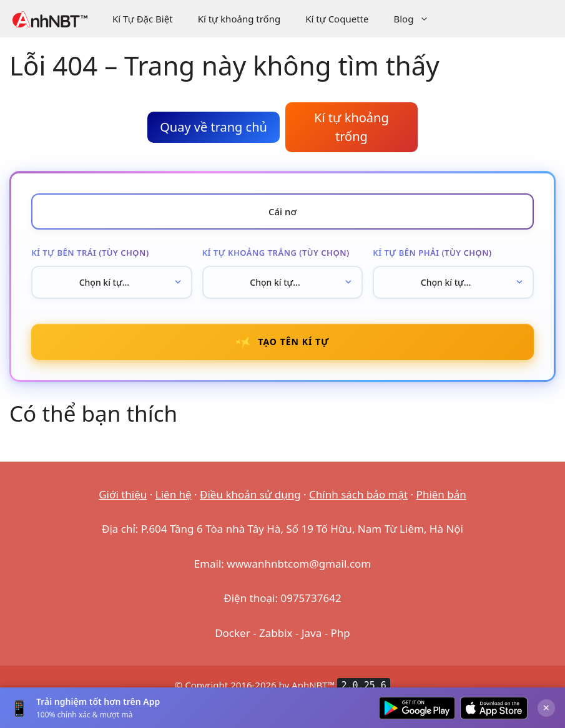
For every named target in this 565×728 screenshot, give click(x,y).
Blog (417, 19)
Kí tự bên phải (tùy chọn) (432, 256)
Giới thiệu (123, 504)
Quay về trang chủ (214, 127)
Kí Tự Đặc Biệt (143, 19)
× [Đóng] (546, 707)
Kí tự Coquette (337, 19)
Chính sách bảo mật (358, 504)
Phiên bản (441, 504)
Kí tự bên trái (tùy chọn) (91, 256)
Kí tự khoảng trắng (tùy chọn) (276, 256)
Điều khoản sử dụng (250, 504)
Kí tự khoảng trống (239, 19)
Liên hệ (174, 504)
